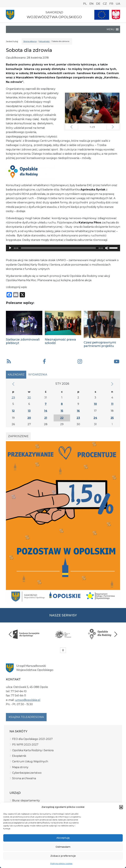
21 (46, 418)
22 (62, 418)
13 (29, 411)
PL (85, 4)
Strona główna (30, 41)
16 (78, 411)
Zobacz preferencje (63, 856)
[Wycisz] (107, 248)
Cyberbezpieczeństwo (27, 773)
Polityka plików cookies (61, 863)
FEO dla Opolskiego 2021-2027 (32, 739)
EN (91, 4)
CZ (105, 4)
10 (95, 404)
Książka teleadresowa (26, 717)
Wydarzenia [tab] (38, 375)
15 (62, 411)
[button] (121, 807)
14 (46, 411)
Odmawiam (63, 847)
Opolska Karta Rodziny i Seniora (33, 750)
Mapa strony (20, 767)
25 (112, 418)
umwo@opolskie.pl (28, 700)
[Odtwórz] (10, 248)
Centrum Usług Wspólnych (30, 761)
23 (78, 418)
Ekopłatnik (19, 756)
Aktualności (44, 41)
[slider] (58, 248)
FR (111, 4)
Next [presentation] (116, 634)
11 (112, 404)
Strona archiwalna (24, 778)
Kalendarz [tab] (16, 375)
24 (95, 418)
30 (29, 398)
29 (13, 398)
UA (118, 4)
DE (98, 4)
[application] (63, 248)
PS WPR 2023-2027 (25, 745)
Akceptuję (63, 838)
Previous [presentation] (10, 634)
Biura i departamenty (26, 801)
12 (13, 411)
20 (29, 418)
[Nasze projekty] (102, 15)
